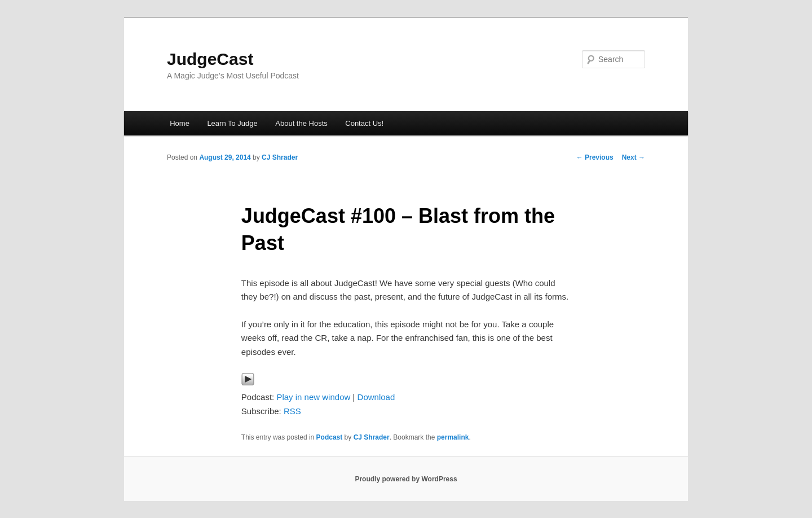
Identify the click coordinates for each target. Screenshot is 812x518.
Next (634, 157)
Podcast (330, 437)
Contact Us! (364, 123)
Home (180, 123)
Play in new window (313, 397)
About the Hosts (301, 123)
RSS (292, 411)
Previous (595, 157)
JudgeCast (210, 59)
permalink (453, 437)
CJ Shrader (280, 157)
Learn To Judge (232, 123)
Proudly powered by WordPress (406, 479)
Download (376, 397)
